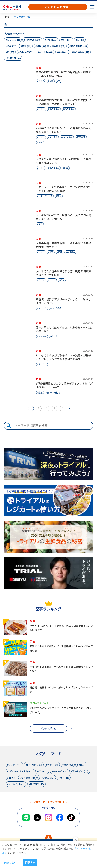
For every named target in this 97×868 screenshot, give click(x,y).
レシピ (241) (13, 40)
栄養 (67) (26, 46)
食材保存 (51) (26, 52)
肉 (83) (80, 40)
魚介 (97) (67, 40)
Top (7, 17)
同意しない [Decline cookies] (10, 862)
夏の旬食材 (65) (79, 46)
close (76, 840)
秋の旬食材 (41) (81, 52)
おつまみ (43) (46, 52)
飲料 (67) (41, 46)
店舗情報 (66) (58, 46)
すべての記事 (19, 17)
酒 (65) (11, 52)
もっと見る (48, 728)
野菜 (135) (51, 40)
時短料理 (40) (14, 58)
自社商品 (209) (33, 40)
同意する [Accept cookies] (30, 862)
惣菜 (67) (12, 46)
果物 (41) (63, 52)
